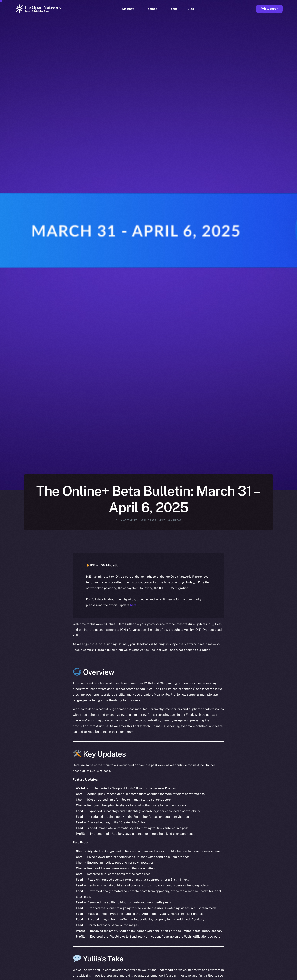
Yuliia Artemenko (127, 520)
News (162, 520)
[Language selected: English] (200, 976)
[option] (113, 977)
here (133, 605)
